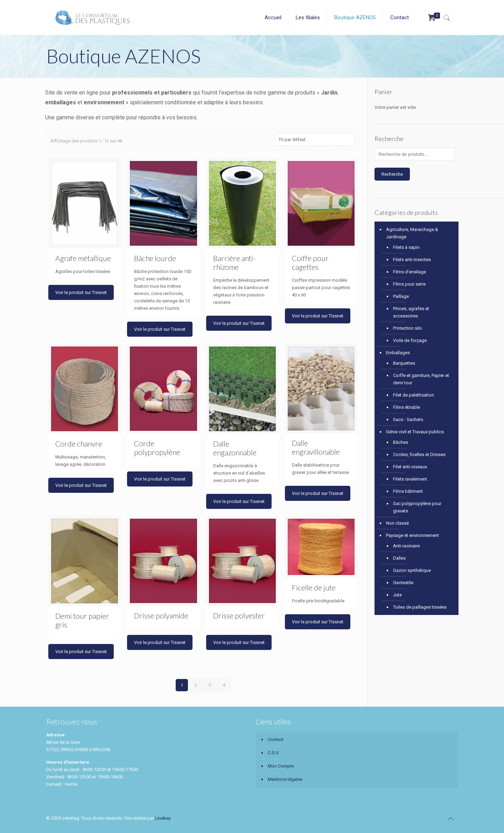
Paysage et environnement (412, 535)
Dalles (399, 558)
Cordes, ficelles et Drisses (419, 454)
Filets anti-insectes (412, 260)
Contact (276, 739)
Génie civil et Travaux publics (415, 432)
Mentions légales (285, 779)
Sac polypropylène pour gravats (417, 507)
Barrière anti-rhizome (234, 262)
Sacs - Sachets (408, 419)
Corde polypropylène (157, 448)
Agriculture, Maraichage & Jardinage (412, 233)
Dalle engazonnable (235, 448)
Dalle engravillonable (316, 447)
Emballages (398, 353)
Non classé (397, 523)
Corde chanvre (79, 444)
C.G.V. (274, 753)
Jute (397, 595)
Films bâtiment (408, 491)
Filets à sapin (406, 247)
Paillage (401, 296)
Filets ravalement (410, 479)
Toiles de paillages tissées (420, 607)
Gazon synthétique (412, 570)
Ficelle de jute (314, 587)
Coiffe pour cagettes (310, 262)
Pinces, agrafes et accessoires (411, 312)
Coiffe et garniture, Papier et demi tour (421, 379)
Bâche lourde (155, 258)
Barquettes (404, 363)
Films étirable (407, 407)
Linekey (163, 818)
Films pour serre (409, 284)
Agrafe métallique (83, 258)
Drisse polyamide (161, 615)
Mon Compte (281, 766)
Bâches (401, 442)
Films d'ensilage (409, 272)
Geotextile (403, 583)
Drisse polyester (239, 615)
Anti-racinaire (406, 546)
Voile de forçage (410, 340)
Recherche (392, 174)
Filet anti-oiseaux (410, 467)
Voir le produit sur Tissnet (81, 292)
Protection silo (408, 328)
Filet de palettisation (414, 395)
